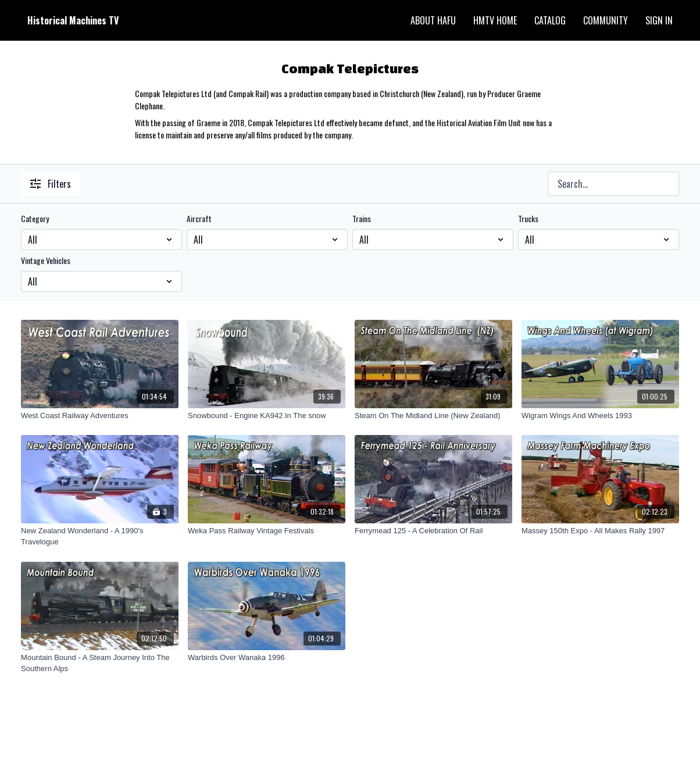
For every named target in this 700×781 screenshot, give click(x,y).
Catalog (550, 20)
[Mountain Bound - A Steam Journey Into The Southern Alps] (100, 663)
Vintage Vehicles (46, 261)
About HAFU (433, 20)
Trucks (528, 219)
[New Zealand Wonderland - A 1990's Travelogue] (100, 536)
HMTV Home (495, 20)
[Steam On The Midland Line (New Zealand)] (433, 416)
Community (606, 20)
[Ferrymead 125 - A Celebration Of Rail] (433, 531)
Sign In (659, 20)
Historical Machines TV (73, 20)
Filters (51, 184)
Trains (362, 219)
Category (35, 219)
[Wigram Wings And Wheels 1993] (600, 416)
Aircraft (199, 219)
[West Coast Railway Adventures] (100, 416)
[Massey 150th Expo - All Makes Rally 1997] (600, 531)
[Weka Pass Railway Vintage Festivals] (267, 531)
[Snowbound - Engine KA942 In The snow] (267, 416)
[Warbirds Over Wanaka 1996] (267, 658)
